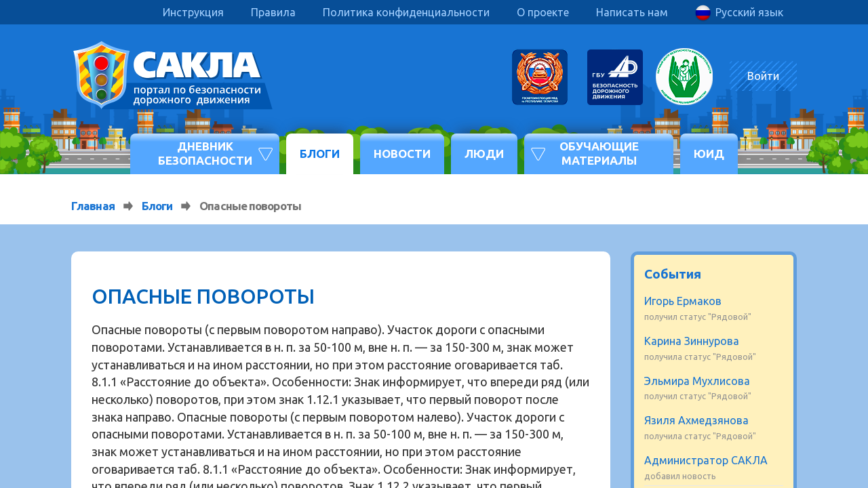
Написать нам (632, 12)
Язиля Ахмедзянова (696, 420)
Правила (273, 12)
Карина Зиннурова (692, 341)
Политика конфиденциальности (406, 12)
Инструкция (193, 12)
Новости (402, 154)
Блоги (320, 154)
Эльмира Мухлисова (697, 381)
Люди (484, 154)
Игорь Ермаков (683, 301)
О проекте (543, 12)
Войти (763, 76)
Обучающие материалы (599, 153)
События (673, 274)
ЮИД (709, 154)
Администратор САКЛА (706, 460)
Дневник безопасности (205, 153)
